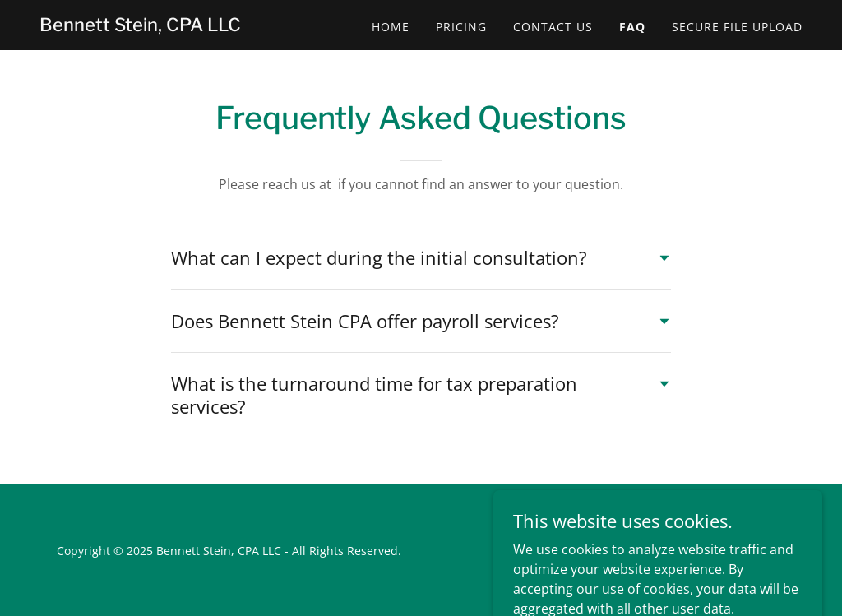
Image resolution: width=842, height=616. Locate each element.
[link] (140, 26)
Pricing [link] (461, 27)
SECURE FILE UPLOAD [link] (737, 27)
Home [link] (391, 27)
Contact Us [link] (553, 27)
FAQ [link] (632, 27)
